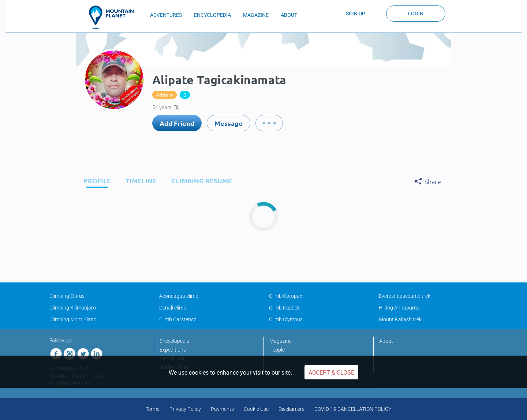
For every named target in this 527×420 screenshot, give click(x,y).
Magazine (281, 341)
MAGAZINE (256, 15)
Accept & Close (331, 373)
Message (229, 123)
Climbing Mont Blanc (73, 319)
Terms (153, 409)
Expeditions (173, 350)
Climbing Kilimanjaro (73, 308)
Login (416, 14)
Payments (222, 409)
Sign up (356, 14)
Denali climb (173, 308)
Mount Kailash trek (400, 319)
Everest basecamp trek (405, 296)
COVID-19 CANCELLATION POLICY (353, 409)
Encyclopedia (175, 341)
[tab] (95, 181)
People (277, 350)
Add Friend (177, 123)
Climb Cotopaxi (286, 296)
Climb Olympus (286, 319)
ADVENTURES (166, 15)
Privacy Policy (185, 409)
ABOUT (289, 15)
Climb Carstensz (178, 319)
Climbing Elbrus (67, 296)
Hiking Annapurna (399, 308)
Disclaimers (291, 409)
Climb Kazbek (284, 308)
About (386, 341)
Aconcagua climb (179, 296)
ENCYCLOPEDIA (212, 15)
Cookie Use (256, 409)
